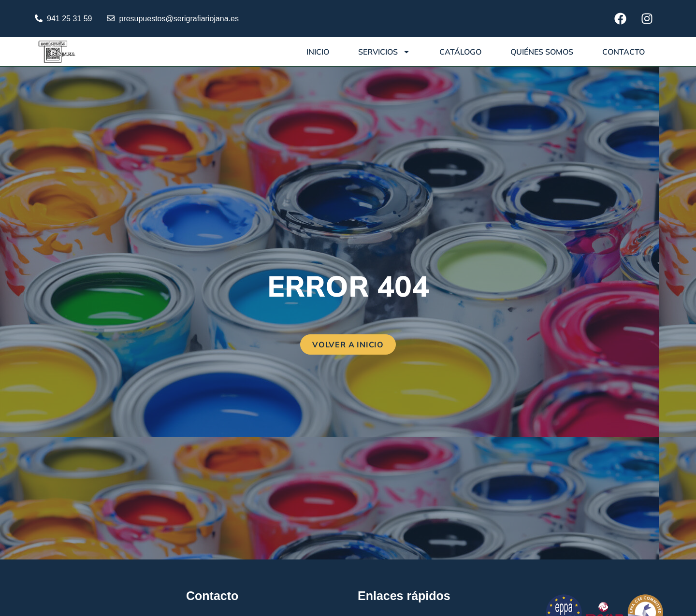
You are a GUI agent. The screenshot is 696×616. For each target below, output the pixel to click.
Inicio (318, 52)
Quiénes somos (542, 52)
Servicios (384, 52)
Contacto (623, 52)
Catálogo (460, 52)
